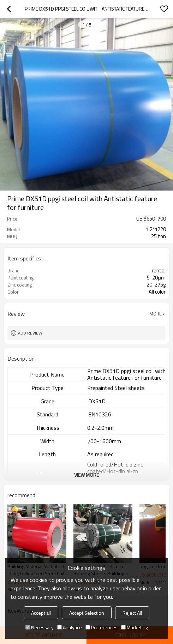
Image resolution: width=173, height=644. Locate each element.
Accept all (41, 613)
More (156, 314)
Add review (30, 333)
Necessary (40, 627)
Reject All (132, 613)
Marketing (135, 627)
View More (86, 475)
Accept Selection (87, 613)
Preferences (102, 627)
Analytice (70, 627)
